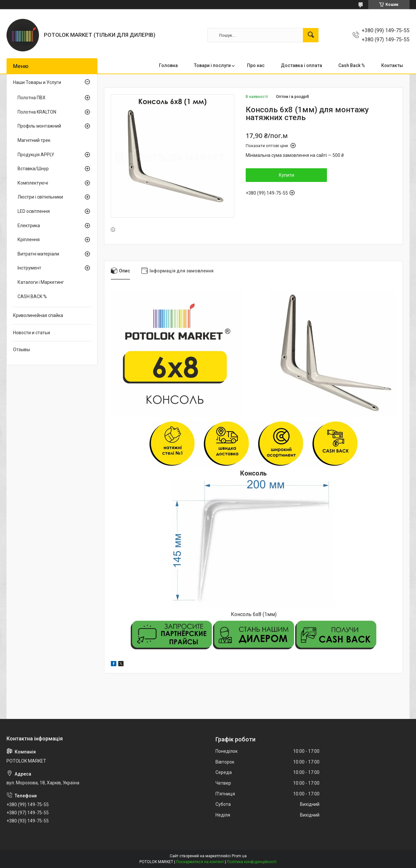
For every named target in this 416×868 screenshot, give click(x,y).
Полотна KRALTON (37, 112)
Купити (286, 175)
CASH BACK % (32, 296)
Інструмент (29, 268)
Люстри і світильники (40, 197)
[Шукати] (311, 35)
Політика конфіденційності (252, 862)
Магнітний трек (34, 140)
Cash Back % (352, 65)
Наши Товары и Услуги (37, 82)
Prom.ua (239, 856)
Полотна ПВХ (32, 98)
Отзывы (21, 350)
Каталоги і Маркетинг (41, 282)
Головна (168, 65)
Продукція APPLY (36, 155)
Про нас (256, 65)
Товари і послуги (212, 65)
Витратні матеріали (38, 254)
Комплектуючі (33, 183)
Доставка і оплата (301, 65)
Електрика (29, 226)
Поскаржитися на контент (200, 862)
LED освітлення (34, 211)
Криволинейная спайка (38, 315)
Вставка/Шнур (33, 169)
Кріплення (29, 240)
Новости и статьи (32, 333)
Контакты (392, 65)
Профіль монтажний (39, 126)
